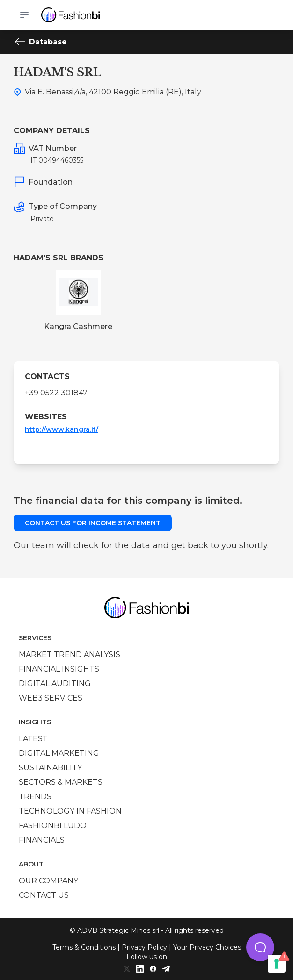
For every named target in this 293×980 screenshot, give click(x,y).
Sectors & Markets (61, 782)
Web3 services (51, 698)
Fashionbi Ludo (53, 826)
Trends (35, 797)
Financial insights (59, 669)
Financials (42, 840)
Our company (48, 881)
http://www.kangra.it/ (62, 429)
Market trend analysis (70, 655)
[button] (260, 947)
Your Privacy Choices (207, 947)
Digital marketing (59, 753)
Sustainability (50, 768)
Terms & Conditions (84, 947)
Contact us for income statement (93, 523)
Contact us (44, 895)
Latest (33, 739)
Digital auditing (55, 683)
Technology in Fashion (70, 811)
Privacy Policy (144, 947)
